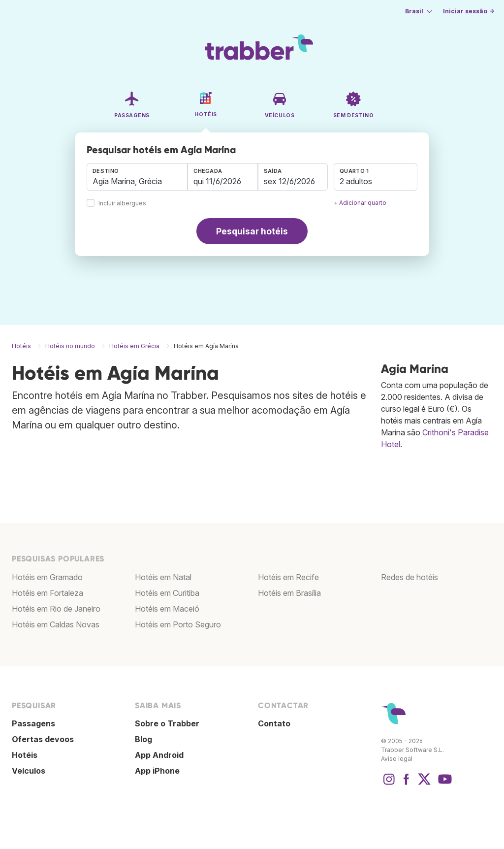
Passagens (33, 723)
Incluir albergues (122, 204)
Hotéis (25, 755)
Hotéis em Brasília (289, 593)
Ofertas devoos (43, 739)
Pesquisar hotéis (252, 231)
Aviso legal (397, 759)
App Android (159, 755)
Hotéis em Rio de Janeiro (56, 609)
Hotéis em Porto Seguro (178, 624)
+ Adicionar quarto (360, 203)
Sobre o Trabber (167, 723)
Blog (143, 739)
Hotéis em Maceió (167, 609)
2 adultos (356, 181)
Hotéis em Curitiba (167, 593)
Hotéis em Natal (163, 577)
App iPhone (157, 771)
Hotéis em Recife (288, 577)
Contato (274, 723)
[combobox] (137, 177)
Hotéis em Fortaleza (47, 593)
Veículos (29, 771)
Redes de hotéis (409, 577)
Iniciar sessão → (469, 11)
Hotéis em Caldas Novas (56, 624)
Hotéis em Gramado (47, 577)
